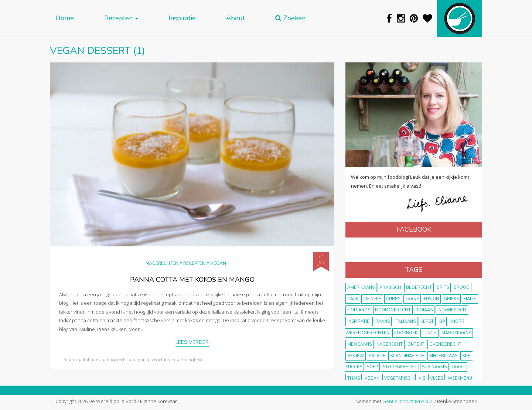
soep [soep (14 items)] (372, 367)
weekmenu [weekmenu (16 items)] (460, 378)
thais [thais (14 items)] (354, 378)
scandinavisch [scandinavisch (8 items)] (407, 356)
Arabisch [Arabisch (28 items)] (390, 288)
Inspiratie (182, 18)
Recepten (121, 18)
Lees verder (192, 342)
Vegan (218, 263)
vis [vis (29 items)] (422, 378)
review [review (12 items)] (356, 356)
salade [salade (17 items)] (377, 356)
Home (65, 18)
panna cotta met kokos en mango (192, 280)
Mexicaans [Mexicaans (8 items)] (359, 344)
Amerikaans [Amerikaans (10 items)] (361, 288)
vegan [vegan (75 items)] (372, 378)
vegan (139, 360)
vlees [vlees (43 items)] (436, 378)
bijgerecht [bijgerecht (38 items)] (419, 288)
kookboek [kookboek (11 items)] (406, 333)
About (236, 18)
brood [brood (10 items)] (462, 288)
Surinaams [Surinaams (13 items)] (434, 367)
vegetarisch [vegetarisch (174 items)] (399, 378)
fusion (70, 360)
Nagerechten (162, 263)
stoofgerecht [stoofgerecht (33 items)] (400, 367)
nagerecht (117, 360)
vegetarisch (163, 360)
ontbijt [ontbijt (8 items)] (416, 344)
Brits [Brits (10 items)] (443, 288)
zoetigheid (192, 360)
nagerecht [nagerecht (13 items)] (390, 344)
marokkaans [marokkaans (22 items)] (456, 333)
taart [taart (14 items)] (458, 367)
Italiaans (92, 360)
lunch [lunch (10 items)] (429, 333)
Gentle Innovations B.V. (408, 401)
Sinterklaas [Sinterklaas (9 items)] (443, 356)
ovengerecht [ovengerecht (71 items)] (445, 344)
